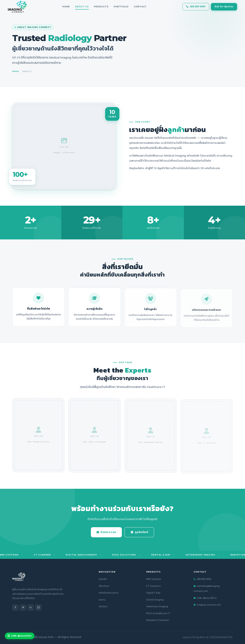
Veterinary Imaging (157, 607)
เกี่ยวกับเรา (104, 586)
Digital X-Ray (153, 593)
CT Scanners (153, 586)
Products (101, 7)
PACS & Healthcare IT (158, 613)
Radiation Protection (158, 620)
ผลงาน (102, 600)
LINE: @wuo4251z (205, 598)
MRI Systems (154, 579)
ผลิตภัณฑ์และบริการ (109, 593)
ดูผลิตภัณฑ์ (139, 532)
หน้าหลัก (103, 579)
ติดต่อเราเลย (106, 532)
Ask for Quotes (220, 7)
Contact (140, 7)
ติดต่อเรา (103, 607)
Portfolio (121, 7)
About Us (82, 7)
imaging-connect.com (207, 605)
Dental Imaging (155, 600)
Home (66, 7)
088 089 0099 (191, 7)
